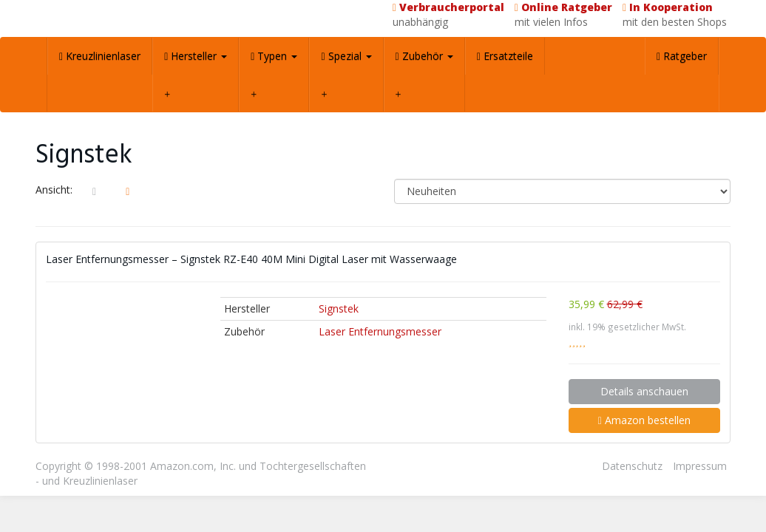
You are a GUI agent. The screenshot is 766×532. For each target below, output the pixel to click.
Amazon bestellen (644, 420)
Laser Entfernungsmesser (380, 331)
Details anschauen (644, 391)
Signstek (339, 308)
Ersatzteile (505, 56)
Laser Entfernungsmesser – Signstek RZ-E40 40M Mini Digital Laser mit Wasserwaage (251, 259)
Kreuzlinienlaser (100, 56)
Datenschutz (632, 466)
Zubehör (424, 56)
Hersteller (196, 56)
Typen (274, 56)
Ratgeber (682, 56)
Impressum (700, 466)
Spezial (346, 56)
